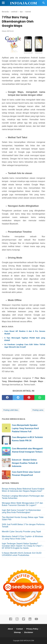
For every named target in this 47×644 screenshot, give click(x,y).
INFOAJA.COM (23, 3)
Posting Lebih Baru (11, 410)
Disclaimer (29, 632)
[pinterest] (29, 398)
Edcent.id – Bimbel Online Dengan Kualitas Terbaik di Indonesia (25, 463)
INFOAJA (10, 31)
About (10, 629)
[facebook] (7, 398)
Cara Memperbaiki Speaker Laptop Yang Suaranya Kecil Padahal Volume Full (25, 428)
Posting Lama (38, 410)
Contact (20, 629)
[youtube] (36, 620)
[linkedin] (30, 620)
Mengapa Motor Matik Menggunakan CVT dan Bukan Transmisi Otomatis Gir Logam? (22, 504)
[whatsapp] (40, 398)
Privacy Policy (32, 629)
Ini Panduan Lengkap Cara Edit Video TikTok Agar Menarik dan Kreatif (25, 346)
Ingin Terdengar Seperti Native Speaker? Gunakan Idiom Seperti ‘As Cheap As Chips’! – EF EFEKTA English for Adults (23, 546)
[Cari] (44, 4)
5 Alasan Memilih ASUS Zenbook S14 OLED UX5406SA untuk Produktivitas (22, 554)
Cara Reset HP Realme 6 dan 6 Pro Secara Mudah (25, 332)
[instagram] (17, 620)
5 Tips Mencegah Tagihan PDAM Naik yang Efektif (25, 339)
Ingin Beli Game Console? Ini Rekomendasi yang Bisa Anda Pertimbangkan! (21, 511)
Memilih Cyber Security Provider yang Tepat (21, 532)
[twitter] (18, 398)
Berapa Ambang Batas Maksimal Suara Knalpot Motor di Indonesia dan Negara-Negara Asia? (23, 490)
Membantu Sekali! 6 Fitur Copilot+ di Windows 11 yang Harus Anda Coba (22, 538)
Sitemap (17, 632)
